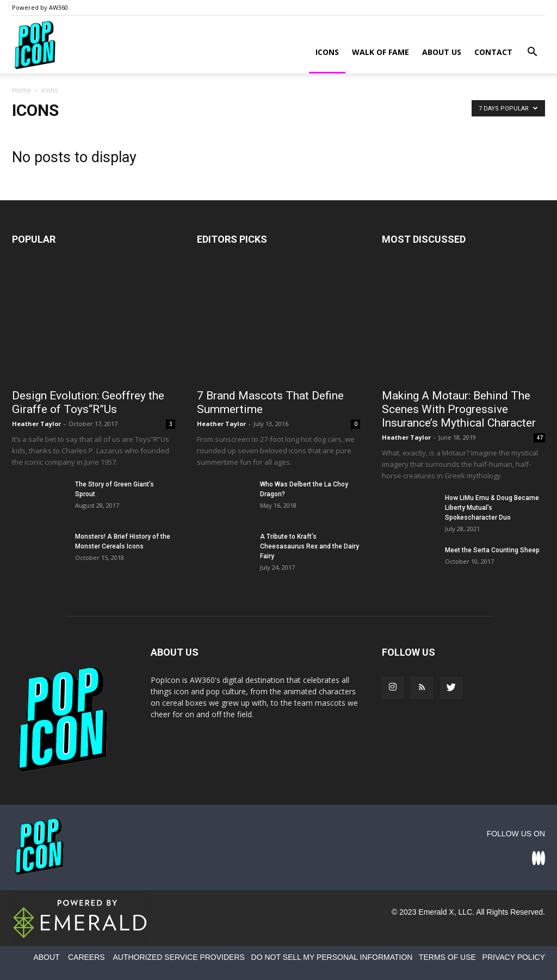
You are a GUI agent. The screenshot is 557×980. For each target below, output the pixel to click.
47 (540, 437)
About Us (442, 52)
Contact (493, 52)
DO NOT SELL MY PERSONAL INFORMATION (332, 957)
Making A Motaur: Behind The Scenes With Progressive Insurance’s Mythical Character (459, 409)
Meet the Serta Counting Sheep (492, 550)
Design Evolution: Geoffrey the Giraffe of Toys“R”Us (88, 402)
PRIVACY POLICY (514, 957)
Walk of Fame (380, 52)
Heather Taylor (36, 424)
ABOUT (46, 957)
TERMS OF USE (447, 957)
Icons (327, 52)
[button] (532, 53)
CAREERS (86, 957)
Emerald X (436, 912)
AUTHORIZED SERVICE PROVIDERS (178, 957)
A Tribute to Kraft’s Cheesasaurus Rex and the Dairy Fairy (310, 546)
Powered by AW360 (40, 7)
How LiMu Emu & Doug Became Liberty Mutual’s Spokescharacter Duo (492, 508)
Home (21, 90)
